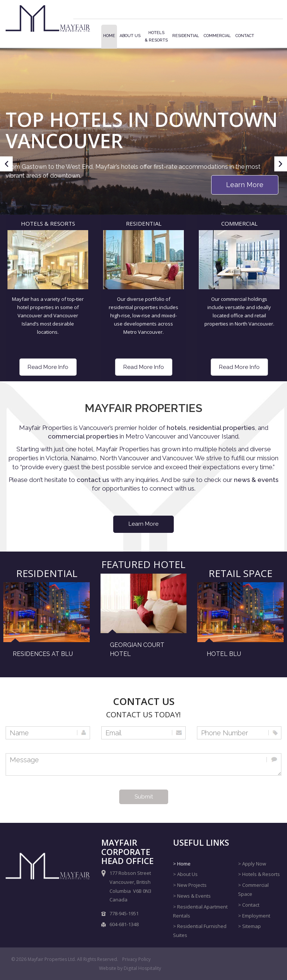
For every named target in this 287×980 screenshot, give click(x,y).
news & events (256, 480)
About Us (130, 36)
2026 (21, 959)
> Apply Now (252, 864)
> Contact (249, 905)
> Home (182, 864)
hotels (176, 428)
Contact (245, 36)
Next (280, 170)
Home (109, 36)
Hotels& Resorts (156, 36)
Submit (144, 797)
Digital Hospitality (142, 968)
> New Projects (190, 885)
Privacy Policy (136, 959)
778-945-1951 (124, 913)
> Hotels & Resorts (259, 874)
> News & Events (192, 896)
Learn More (245, 185)
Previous (7, 170)
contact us (94, 480)
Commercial (217, 36)
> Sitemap (249, 926)
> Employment (254, 916)
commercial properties (83, 436)
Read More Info (48, 367)
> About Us (185, 874)
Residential (186, 36)
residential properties (222, 428)
